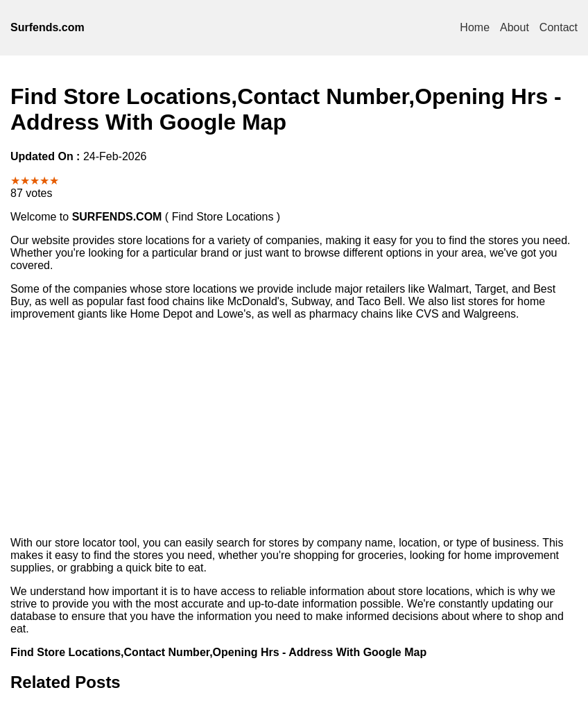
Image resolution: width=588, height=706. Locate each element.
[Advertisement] (294, 429)
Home (475, 27)
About (514, 27)
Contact (559, 27)
